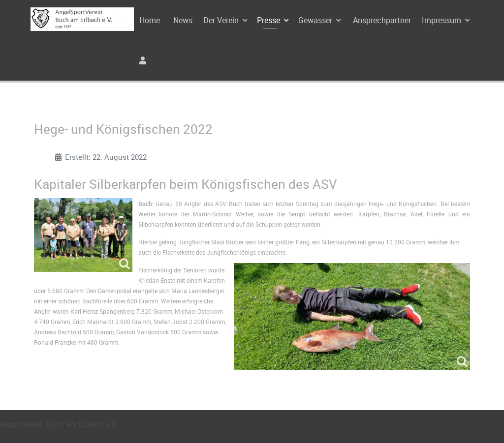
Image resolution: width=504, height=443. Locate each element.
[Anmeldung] (144, 60)
